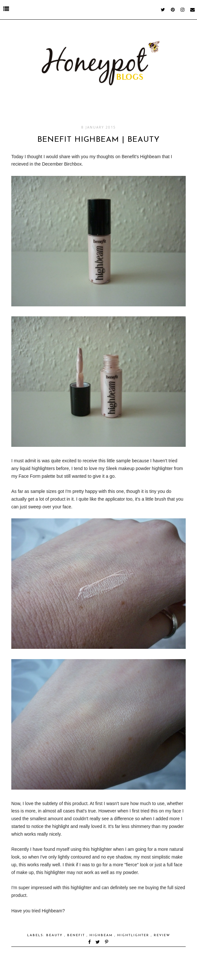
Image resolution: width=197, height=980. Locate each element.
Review (162, 935)
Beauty (55, 935)
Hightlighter (134, 935)
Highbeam (102, 935)
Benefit (77, 935)
